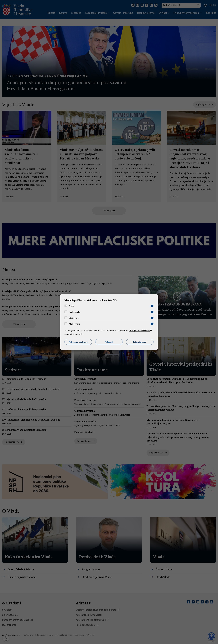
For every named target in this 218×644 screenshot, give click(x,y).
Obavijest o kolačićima (139, 330)
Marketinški (74, 324)
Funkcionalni (75, 312)
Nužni (72, 306)
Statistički (74, 318)
